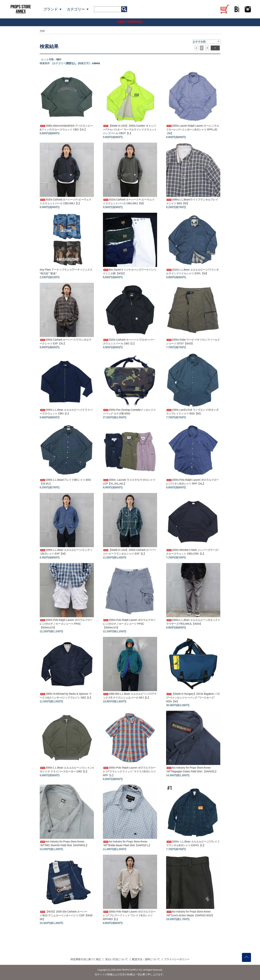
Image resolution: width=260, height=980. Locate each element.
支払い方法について (116, 959)
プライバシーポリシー (177, 959)
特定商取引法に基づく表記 (86, 959)
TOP (42, 31)
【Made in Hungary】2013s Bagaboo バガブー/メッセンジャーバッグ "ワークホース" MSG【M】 (193, 698)
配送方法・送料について (146, 959)
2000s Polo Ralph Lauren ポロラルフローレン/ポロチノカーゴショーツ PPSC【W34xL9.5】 (66, 624)
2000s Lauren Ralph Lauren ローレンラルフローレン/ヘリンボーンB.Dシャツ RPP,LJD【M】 (193, 129)
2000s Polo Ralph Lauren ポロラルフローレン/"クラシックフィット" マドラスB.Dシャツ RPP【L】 (129, 771)
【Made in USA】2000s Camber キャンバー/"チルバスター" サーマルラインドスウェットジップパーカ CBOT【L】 (130, 129)
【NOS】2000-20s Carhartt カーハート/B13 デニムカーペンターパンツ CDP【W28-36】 (66, 915)
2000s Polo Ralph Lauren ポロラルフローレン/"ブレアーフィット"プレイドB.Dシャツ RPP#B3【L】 (129, 915)
